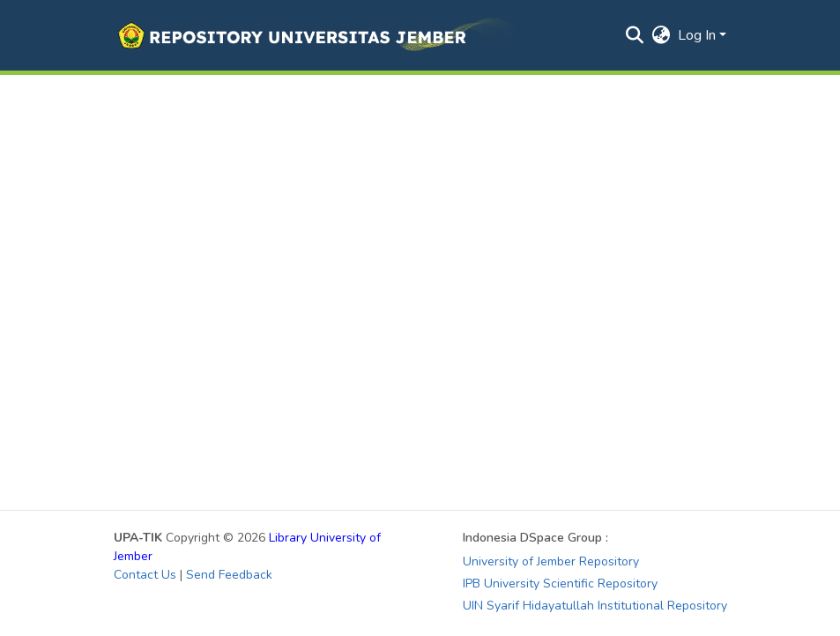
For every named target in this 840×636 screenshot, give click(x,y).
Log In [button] (699, 35)
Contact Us (145, 575)
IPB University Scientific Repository (560, 584)
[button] (315, 35)
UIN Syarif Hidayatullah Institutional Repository (595, 606)
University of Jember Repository (551, 561)
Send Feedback (229, 575)
